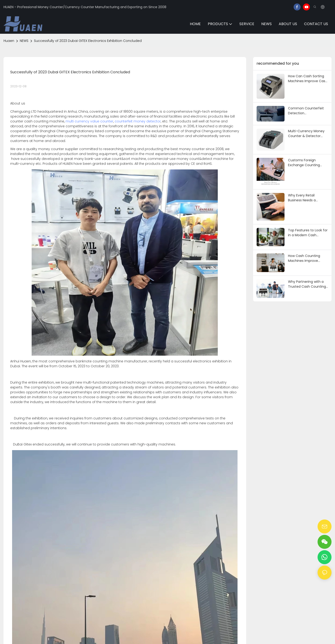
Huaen (9, 41)
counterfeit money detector (138, 121)
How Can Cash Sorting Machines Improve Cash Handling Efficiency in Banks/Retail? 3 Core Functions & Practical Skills (308, 79)
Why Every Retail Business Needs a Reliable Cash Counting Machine (307, 198)
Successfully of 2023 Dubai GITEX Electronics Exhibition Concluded (88, 41)
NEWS (24, 41)
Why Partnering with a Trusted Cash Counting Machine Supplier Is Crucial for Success (307, 284)
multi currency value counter (89, 121)
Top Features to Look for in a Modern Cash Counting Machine (308, 233)
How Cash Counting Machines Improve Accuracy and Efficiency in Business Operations (308, 258)
